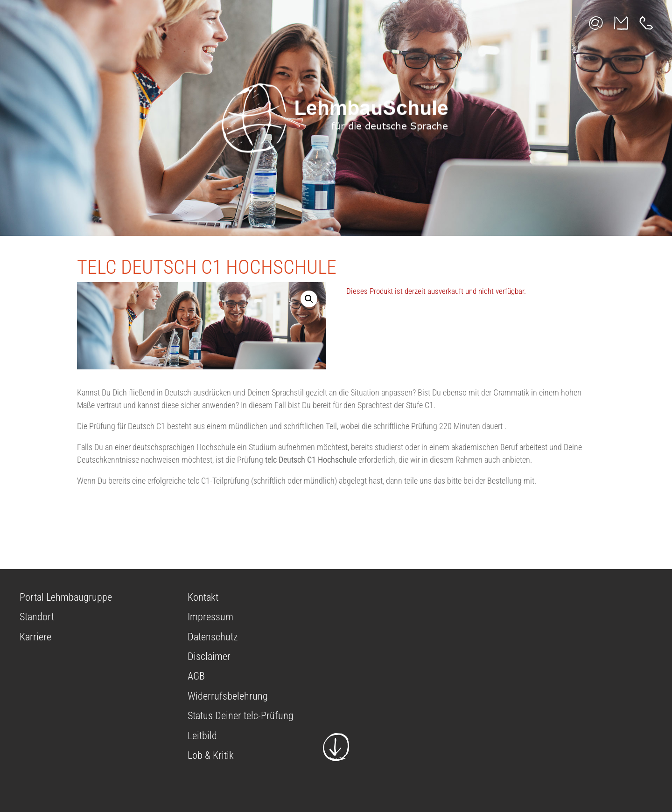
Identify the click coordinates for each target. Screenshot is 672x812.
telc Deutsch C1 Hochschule (207, 267)
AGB (196, 676)
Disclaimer (209, 656)
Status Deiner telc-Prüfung (241, 716)
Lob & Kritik (211, 755)
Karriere (35, 637)
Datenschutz (213, 637)
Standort (37, 617)
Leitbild (202, 736)
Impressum (210, 617)
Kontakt (203, 597)
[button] (309, 299)
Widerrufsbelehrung (228, 696)
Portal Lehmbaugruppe (66, 597)
